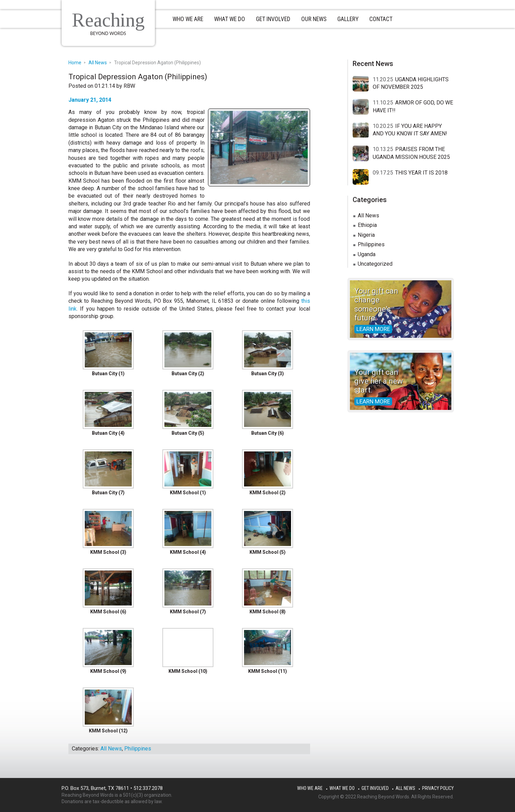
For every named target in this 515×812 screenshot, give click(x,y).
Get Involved (375, 788)
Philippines (138, 749)
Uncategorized (375, 264)
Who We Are (310, 788)
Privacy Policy (438, 788)
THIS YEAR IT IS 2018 (421, 173)
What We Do (342, 788)
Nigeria (366, 235)
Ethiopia (367, 225)
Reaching (111, 19)
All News (111, 749)
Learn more (373, 329)
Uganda (367, 254)
